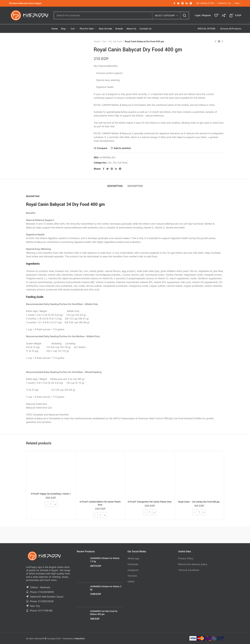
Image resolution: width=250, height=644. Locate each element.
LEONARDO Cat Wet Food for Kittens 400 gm (104, 613)
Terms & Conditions (189, 570)
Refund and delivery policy (193, 564)
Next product (222, 41)
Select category (165, 15)
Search (185, 15)
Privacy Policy (186, 558)
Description (115, 186)
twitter (131, 581)
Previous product (216, 41)
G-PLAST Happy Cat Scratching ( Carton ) (51, 494)
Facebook (133, 564)
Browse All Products (231, 29)
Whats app (133, 558)
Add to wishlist (122, 148)
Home (97, 41)
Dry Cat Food (115, 41)
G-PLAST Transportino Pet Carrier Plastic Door (150, 502)
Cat (104, 41)
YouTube (132, 576)
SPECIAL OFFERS (206, 29)
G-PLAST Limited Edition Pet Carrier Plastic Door (100, 503)
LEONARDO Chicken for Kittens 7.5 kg (105, 560)
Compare (102, 148)
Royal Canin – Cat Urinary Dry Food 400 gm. (199, 502)
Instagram (133, 570)
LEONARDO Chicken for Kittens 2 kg (106, 588)
